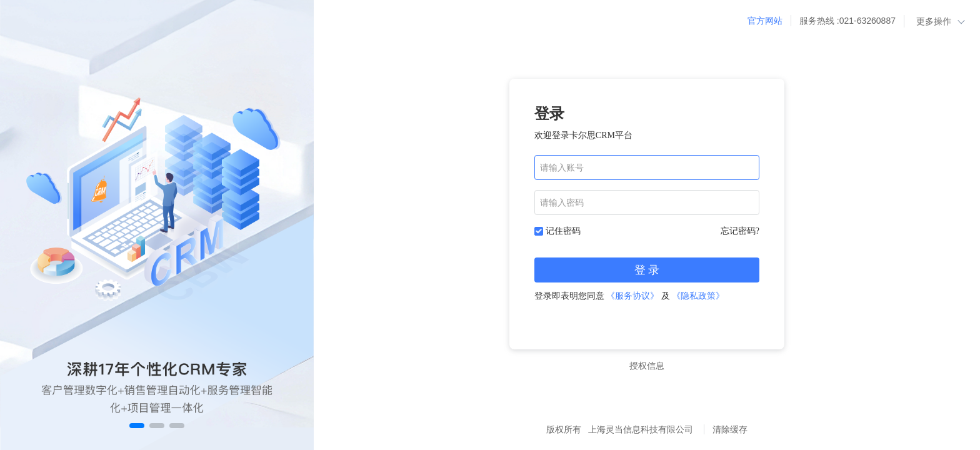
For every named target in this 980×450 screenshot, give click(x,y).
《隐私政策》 (698, 296)
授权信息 (647, 366)
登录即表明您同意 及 (630, 296)
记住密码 (563, 231)
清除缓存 (730, 429)
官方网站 (765, 21)
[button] (137, 426)
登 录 (647, 270)
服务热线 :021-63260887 (847, 21)
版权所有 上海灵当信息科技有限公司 (621, 429)
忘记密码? (740, 231)
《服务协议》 (632, 296)
